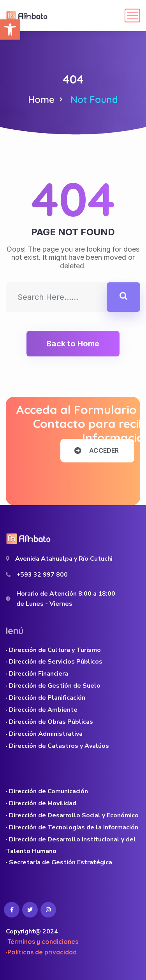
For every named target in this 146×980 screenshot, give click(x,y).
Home (41, 99)
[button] (10, 30)
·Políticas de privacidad (41, 952)
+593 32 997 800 (42, 575)
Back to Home (73, 344)
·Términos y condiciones (42, 942)
